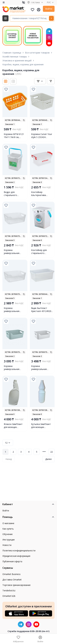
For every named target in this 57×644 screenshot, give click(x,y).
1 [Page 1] (5, 452)
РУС (51, 2)
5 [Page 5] (37, 452)
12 (8, 443)
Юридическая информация (16, 556)
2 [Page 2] (13, 452)
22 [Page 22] (52, 452)
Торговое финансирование (16, 585)
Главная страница (12, 53)
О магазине (8, 523)
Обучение (8, 534)
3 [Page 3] (21, 452)
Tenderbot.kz (9, 590)
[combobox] (40, 81)
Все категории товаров (37, 53)
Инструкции (9, 540)
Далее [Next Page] (48, 459)
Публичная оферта (12, 561)
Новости (7, 545)
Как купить (8, 529)
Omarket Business (11, 574)
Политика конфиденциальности (19, 550)
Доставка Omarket (12, 580)
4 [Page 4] (29, 452)
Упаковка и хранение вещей (17, 60)
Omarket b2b (9, 596)
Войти (49, 9)
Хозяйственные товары (15, 57)
